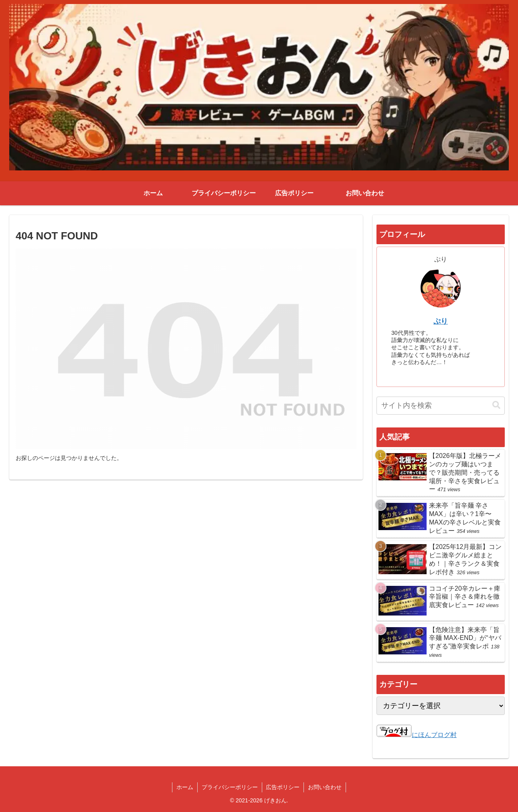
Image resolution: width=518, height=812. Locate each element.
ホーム (185, 787)
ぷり (441, 321)
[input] (441, 406)
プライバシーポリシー (230, 787)
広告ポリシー (283, 787)
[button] (496, 405)
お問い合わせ (325, 787)
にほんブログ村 (417, 735)
